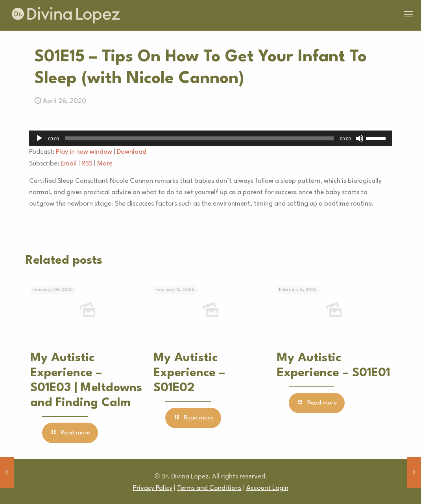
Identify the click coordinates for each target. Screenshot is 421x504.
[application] (210, 138)
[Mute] (360, 138)
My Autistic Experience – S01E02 (189, 373)
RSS (87, 164)
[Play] (39, 138)
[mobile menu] (408, 15)
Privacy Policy (153, 488)
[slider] (199, 138)
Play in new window (84, 152)
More (105, 164)
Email (69, 164)
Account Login (267, 488)
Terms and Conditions (209, 488)
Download (132, 152)
